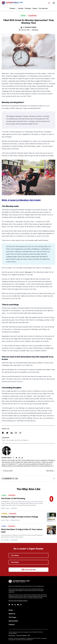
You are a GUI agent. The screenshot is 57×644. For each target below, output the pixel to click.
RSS (29, 636)
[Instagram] (21, 605)
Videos (35, 8)
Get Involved (13, 621)
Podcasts (28, 8)
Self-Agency (25, 440)
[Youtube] (18, 605)
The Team (12, 617)
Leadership (32, 16)
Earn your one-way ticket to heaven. (18, 601)
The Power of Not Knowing (13, 498)
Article (23, 16)
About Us (12, 614)
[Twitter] (12, 605)
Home (11, 610)
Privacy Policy (12, 636)
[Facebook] (9, 605)
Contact (12, 625)
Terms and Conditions (21, 636)
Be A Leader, (11, 440)
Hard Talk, (18, 440)
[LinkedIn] (15, 605)
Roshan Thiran (31, 27)
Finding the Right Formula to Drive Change (20, 517)
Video (4, 526)
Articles (21, 8)
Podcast (4, 514)
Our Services (43, 8)
